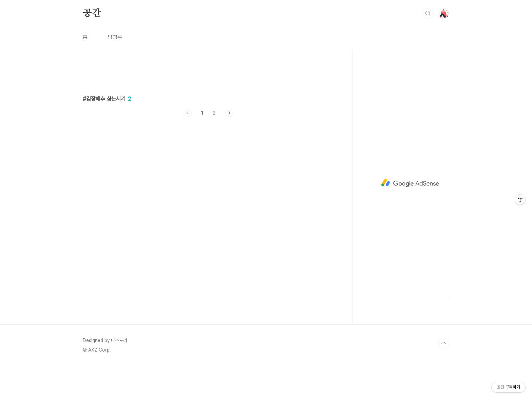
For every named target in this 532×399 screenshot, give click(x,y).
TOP (444, 343)
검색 (428, 14)
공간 (92, 13)
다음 (229, 113)
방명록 (115, 37)
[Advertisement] (208, 185)
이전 (188, 113)
